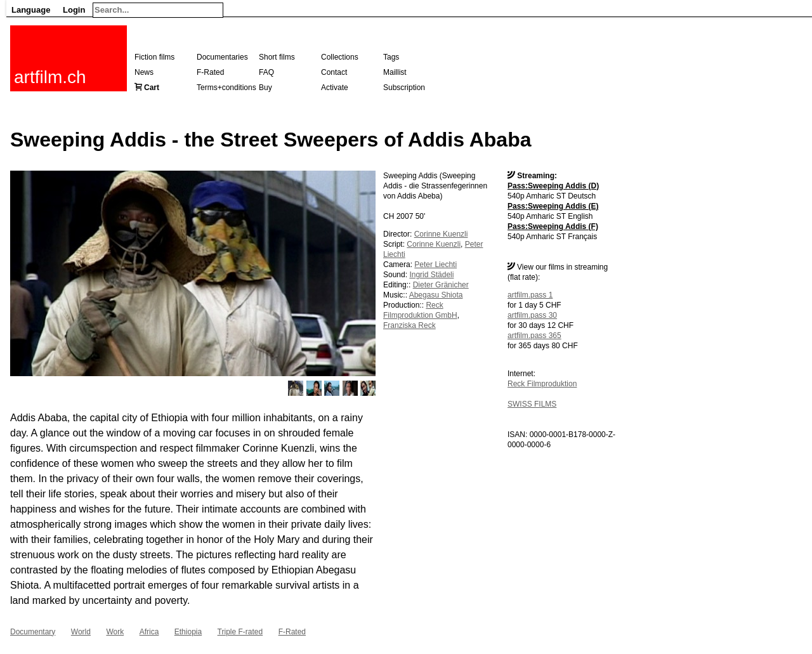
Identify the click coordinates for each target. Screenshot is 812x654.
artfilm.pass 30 (532, 315)
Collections (340, 57)
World (81, 632)
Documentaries (222, 57)
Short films (277, 57)
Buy (265, 88)
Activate (335, 88)
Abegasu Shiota (436, 295)
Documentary (33, 632)
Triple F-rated (240, 632)
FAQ (266, 72)
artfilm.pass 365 (534, 336)
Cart (152, 88)
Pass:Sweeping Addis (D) (553, 186)
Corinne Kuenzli (441, 234)
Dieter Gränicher (441, 285)
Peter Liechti (435, 265)
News (144, 72)
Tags (391, 57)
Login (74, 10)
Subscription (404, 88)
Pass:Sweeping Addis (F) (553, 226)
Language (31, 10)
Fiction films (154, 57)
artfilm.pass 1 (530, 295)
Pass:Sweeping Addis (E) (553, 206)
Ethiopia (188, 632)
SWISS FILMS (532, 404)
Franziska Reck (409, 325)
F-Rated (210, 72)
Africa (149, 632)
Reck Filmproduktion (542, 384)
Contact (334, 72)
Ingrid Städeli (431, 275)
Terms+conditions (226, 88)
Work (115, 632)
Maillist (395, 72)
